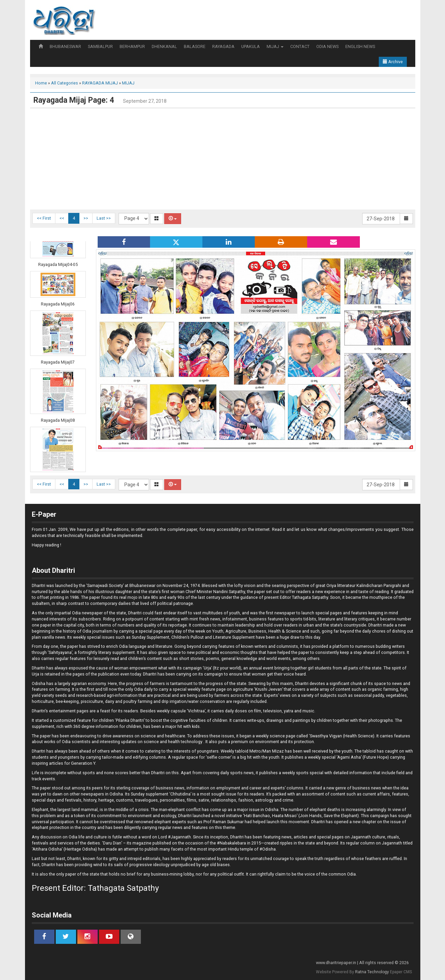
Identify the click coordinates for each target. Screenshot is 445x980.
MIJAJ (275, 46)
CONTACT (300, 46)
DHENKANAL (164, 46)
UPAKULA (251, 46)
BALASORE (195, 46)
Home (41, 83)
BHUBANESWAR (65, 46)
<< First (44, 218)
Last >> (104, 218)
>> (86, 218)
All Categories (65, 83)
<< (62, 218)
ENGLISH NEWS (360, 46)
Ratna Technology (372, 972)
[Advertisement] (223, 159)
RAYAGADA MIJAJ (100, 83)
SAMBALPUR (100, 46)
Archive (393, 62)
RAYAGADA (223, 46)
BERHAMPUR (132, 46)
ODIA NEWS (327, 46)
